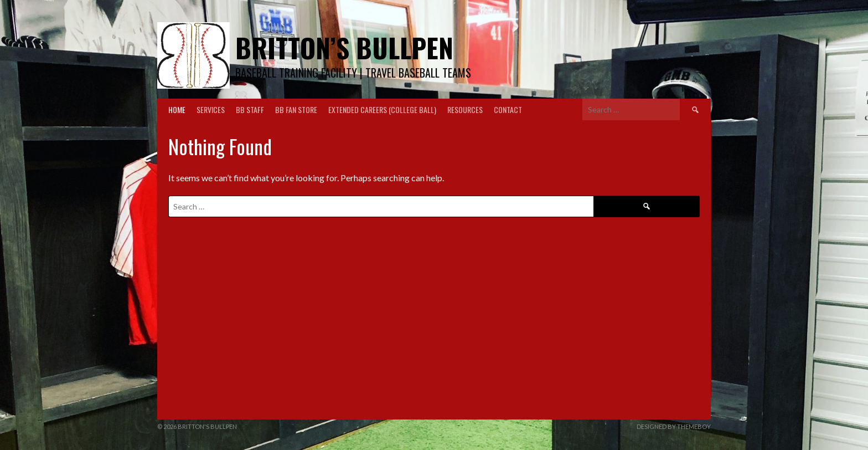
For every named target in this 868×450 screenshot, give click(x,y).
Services (211, 109)
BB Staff (250, 109)
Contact (508, 109)
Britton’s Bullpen (344, 47)
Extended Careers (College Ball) (382, 109)
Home (177, 109)
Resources (465, 109)
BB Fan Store (296, 109)
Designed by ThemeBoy (674, 426)
